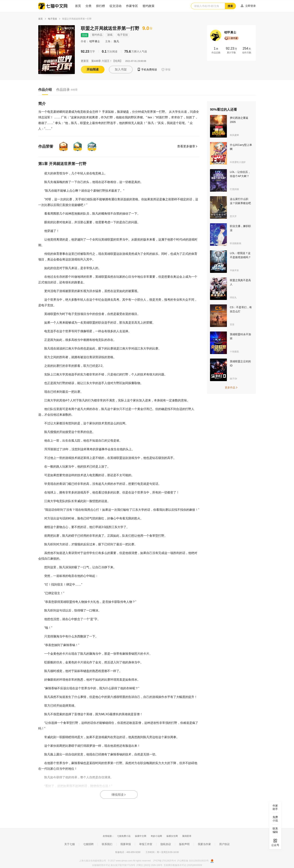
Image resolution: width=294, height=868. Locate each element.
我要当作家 (204, 844)
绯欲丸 (233, 297)
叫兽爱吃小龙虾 (238, 162)
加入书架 (121, 69)
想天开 (233, 216)
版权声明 (184, 844)
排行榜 (100, 6)
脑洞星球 (187, 836)
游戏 (110, 35)
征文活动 (115, 6)
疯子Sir (234, 379)
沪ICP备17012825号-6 (165, 861)
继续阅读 (119, 795)
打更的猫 (234, 189)
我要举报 (126, 844)
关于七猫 (70, 844)
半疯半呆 (234, 270)
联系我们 (107, 844)
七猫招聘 (88, 844)
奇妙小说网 (156, 836)
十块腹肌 (234, 352)
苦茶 (232, 325)
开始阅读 (93, 69)
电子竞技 (52, 19)
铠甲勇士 (95, 41)
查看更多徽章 (187, 146)
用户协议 (224, 844)
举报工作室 (146, 844)
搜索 (230, 6)
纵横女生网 (172, 836)
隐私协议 (166, 844)
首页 (78, 6)
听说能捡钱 (235, 243)
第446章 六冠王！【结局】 (107, 61)
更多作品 (231, 387)
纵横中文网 (141, 836)
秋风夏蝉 (234, 135)
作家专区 (132, 6)
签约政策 (148, 6)
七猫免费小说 (124, 836)
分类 (88, 6)
